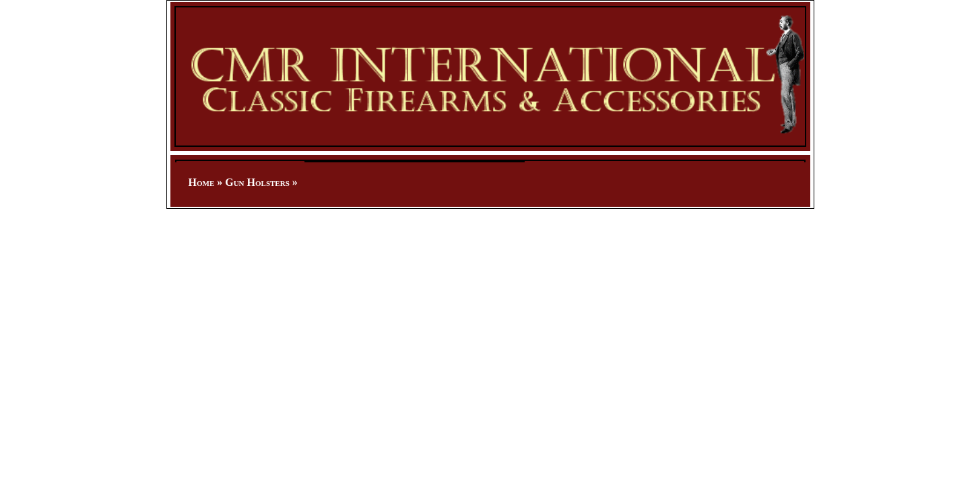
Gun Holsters (257, 182)
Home (202, 182)
